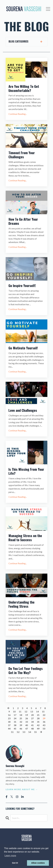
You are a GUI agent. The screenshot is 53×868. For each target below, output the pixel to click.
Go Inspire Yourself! (22, 286)
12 (26, 711)
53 (24, 732)
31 (15, 722)
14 (37, 711)
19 (27, 715)
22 (44, 715)
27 (32, 718)
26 (27, 718)
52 (18, 732)
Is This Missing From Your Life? (26, 471)
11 (20, 711)
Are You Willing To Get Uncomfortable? (24, 88)
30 (9, 722)
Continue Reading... (18, 114)
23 (9, 718)
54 (30, 732)
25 (21, 718)
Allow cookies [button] (38, 863)
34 (32, 722)
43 (44, 725)
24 (15, 718)
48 (32, 729)
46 (21, 729)
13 (32, 711)
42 (38, 725)
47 (27, 729)
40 (27, 725)
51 (12, 732)
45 (15, 729)
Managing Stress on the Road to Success (25, 538)
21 (38, 715)
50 (44, 729)
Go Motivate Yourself (23, 348)
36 (44, 722)
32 (21, 722)
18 (21, 715)
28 (38, 718)
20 (32, 715)
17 (15, 715)
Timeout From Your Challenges (22, 155)
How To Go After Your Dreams (23, 221)
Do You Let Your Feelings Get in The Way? (26, 671)
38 (15, 725)
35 (38, 722)
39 (21, 725)
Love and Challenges (23, 410)
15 (43, 711)
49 (38, 729)
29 (44, 718)
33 (27, 722)
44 (9, 729)
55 (35, 732)
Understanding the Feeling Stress (21, 604)
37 (9, 725)
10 (14, 711)
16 (9, 715)
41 (32, 725)
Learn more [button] (10, 856)
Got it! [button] (15, 863)
